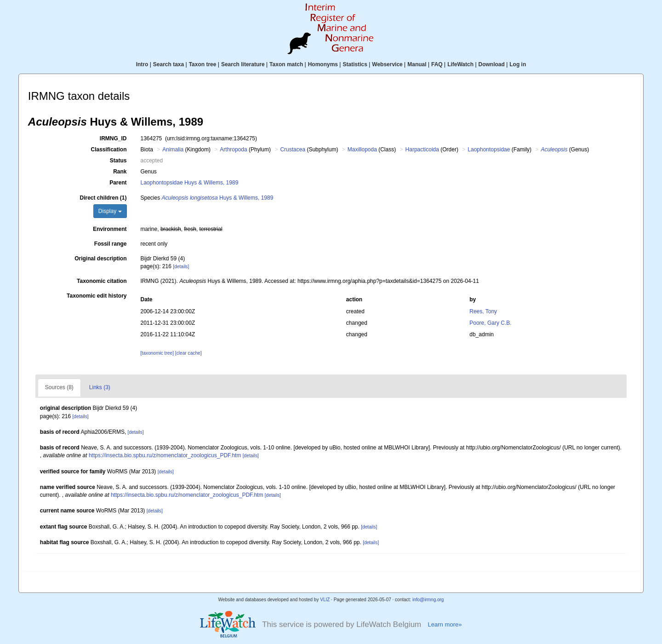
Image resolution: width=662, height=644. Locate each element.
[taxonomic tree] (157, 353)
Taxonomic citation (102, 281)
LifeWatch (460, 64)
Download (492, 64)
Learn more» (445, 624)
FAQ (437, 64)
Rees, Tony (483, 311)
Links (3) (100, 387)
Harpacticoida (422, 149)
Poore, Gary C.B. (490, 323)
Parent (118, 183)
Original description (100, 259)
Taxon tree (203, 64)
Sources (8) (59, 387)
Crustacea (293, 149)
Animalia (173, 149)
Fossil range (111, 244)
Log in (518, 64)
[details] (181, 267)
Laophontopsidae (489, 149)
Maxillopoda (362, 149)
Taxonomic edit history (97, 296)
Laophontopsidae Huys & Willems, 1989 (190, 183)
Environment (110, 229)
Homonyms (323, 64)
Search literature (243, 64)
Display (110, 211)
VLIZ (325, 600)
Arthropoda (233, 149)
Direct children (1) (103, 198)
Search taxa (168, 64)
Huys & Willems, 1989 (218, 198)
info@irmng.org (428, 600)
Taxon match (286, 64)
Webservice (387, 64)
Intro (142, 64)
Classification (108, 149)
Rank (120, 172)
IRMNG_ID (113, 138)
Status (118, 161)
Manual (417, 64)
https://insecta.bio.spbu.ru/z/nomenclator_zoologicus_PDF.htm (165, 455)
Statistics (355, 64)
